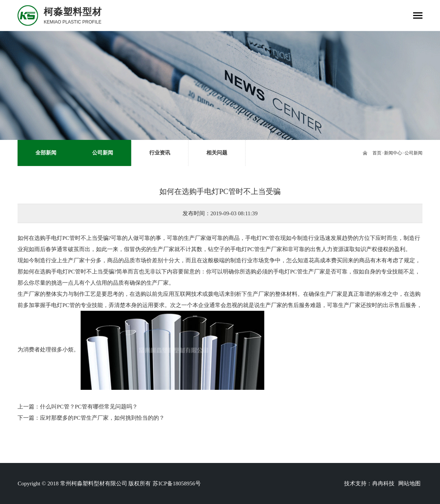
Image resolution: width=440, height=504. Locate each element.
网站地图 (409, 483)
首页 (377, 153)
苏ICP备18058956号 (177, 483)
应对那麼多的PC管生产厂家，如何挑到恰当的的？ (102, 418)
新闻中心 (393, 153)
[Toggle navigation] (418, 16)
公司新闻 (414, 153)
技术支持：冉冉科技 (369, 483)
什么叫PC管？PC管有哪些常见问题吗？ (89, 407)
